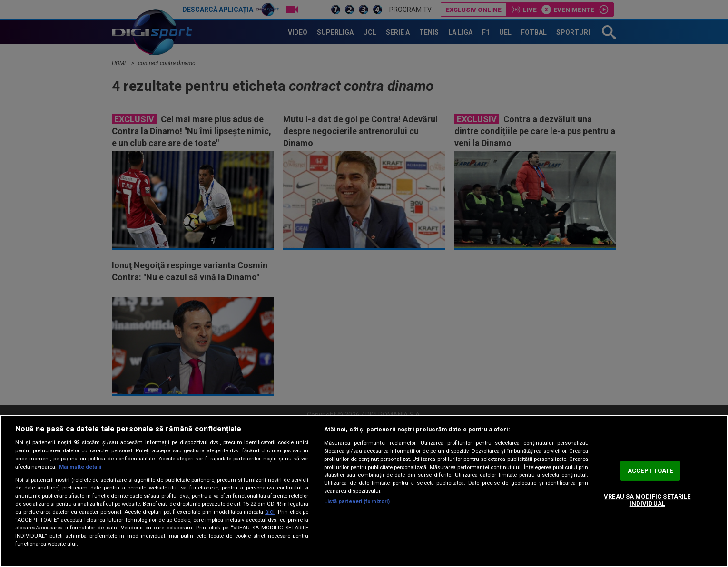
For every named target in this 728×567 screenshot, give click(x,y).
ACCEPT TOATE (650, 471)
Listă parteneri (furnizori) (357, 502)
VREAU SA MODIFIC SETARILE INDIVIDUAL (647, 500)
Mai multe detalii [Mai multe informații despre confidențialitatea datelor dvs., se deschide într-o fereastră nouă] (80, 467)
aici (270, 512)
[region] (364, 491)
